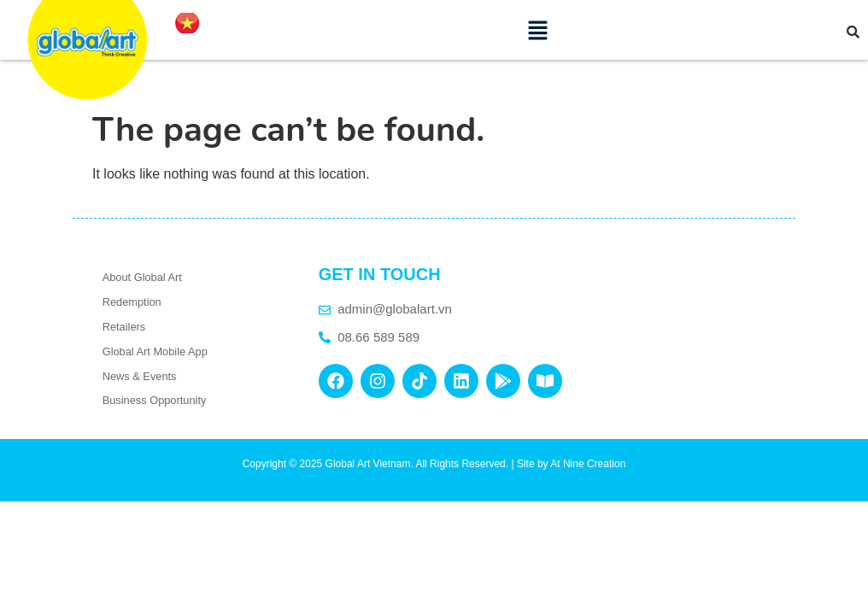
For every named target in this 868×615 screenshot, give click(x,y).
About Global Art (142, 277)
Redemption (132, 302)
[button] (538, 30)
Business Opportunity (155, 400)
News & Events (140, 376)
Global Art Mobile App (155, 351)
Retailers (124, 327)
